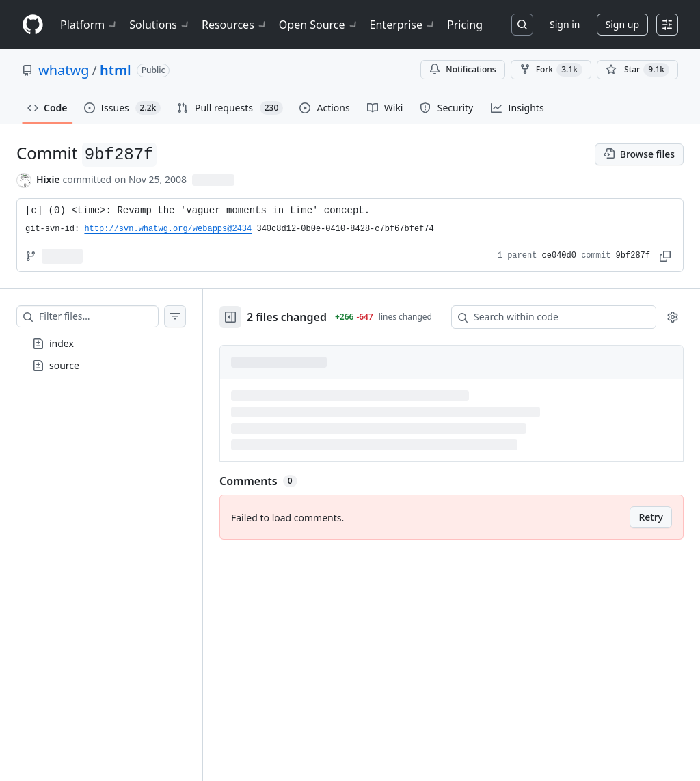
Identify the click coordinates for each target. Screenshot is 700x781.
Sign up (622, 24)
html (116, 70)
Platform (89, 25)
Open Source (319, 25)
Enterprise (403, 25)
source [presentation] (64, 365)
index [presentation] (62, 343)
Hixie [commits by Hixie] (48, 179)
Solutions (160, 25)
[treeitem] (101, 344)
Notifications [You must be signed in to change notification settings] (462, 69)
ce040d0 (559, 256)
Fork (551, 70)
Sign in (565, 24)
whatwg (64, 70)
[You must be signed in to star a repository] (637, 70)
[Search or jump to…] (522, 25)
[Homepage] (33, 25)
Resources (235, 25)
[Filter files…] (98, 316)
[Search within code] (547, 317)
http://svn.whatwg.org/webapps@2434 (168, 229)
